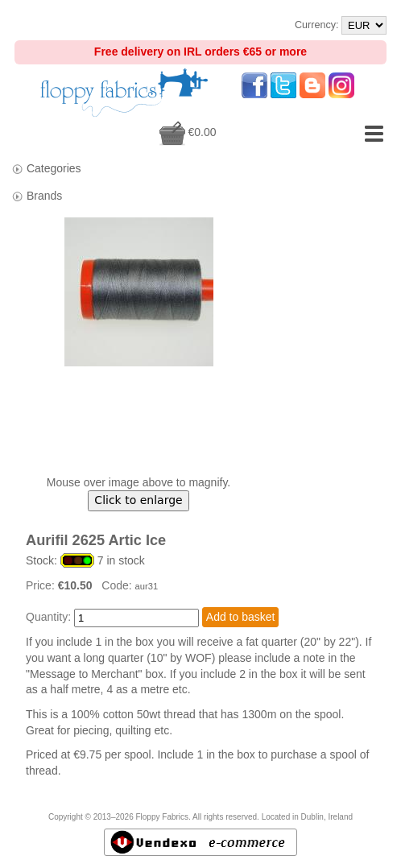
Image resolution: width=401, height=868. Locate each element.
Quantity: (48, 617)
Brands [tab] (37, 196)
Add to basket (241, 617)
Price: (42, 585)
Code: (118, 585)
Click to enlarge (138, 500)
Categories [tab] (46, 169)
